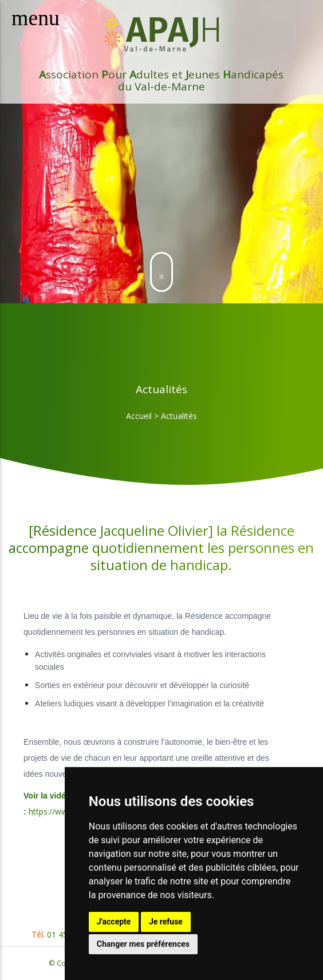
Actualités (179, 416)
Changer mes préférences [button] (143, 944)
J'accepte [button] (114, 922)
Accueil (139, 416)
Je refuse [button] (166, 922)
